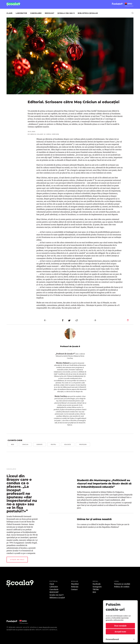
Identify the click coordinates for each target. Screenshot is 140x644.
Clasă (10, 13)
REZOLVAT (50, 13)
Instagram (97, 587)
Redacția (75, 587)
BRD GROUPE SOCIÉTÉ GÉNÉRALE (45, 630)
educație (68, 444)
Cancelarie (36, 13)
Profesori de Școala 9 (70, 346)
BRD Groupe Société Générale (25, 627)
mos (13, 444)
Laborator (21, 13)
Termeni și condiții (122, 584)
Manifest (75, 584)
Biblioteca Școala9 (88, 13)
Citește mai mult (17, 560)
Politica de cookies (122, 587)
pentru (53, 444)
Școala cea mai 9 (66, 13)
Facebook (97, 584)
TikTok (96, 589)
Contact (74, 589)
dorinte (39, 444)
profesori (83, 444)
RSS (94, 592)
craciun (25, 444)
